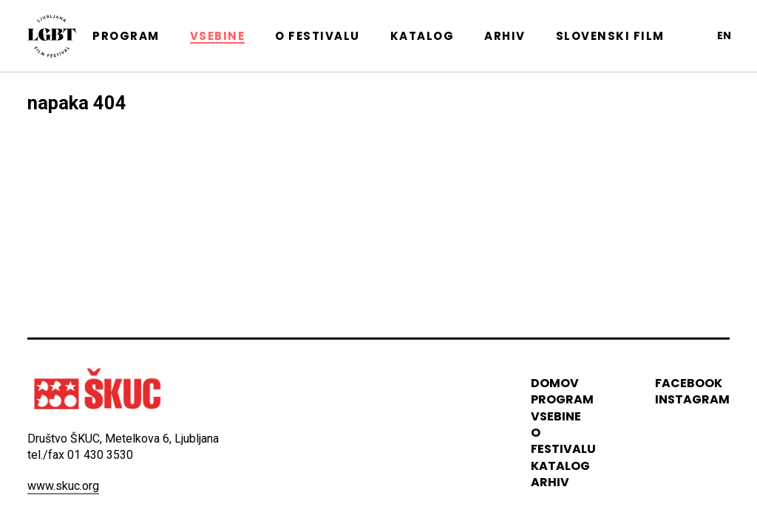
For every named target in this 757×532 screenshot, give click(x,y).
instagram (692, 399)
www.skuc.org (63, 485)
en (724, 35)
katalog (560, 466)
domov (555, 383)
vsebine (556, 416)
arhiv (550, 482)
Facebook (689, 383)
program (562, 399)
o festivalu (563, 441)
